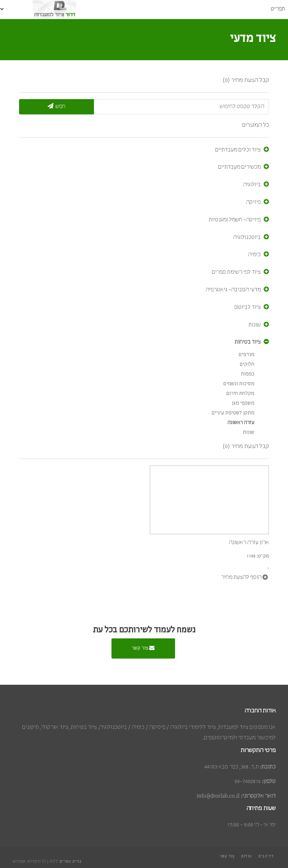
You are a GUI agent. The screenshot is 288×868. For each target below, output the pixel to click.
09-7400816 (248, 782)
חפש (56, 106)
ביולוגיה (252, 185)
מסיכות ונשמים (239, 384)
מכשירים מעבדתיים (239, 167)
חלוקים (247, 364)
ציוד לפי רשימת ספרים (236, 272)
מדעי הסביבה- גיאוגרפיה (233, 290)
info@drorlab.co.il (218, 796)
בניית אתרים (71, 862)
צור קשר (143, 648)
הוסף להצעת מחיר (244, 577)
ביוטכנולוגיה (247, 237)
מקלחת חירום (240, 394)
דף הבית (266, 856)
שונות (255, 325)
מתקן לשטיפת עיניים (233, 413)
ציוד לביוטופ (247, 307)
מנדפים (246, 355)
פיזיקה (253, 202)
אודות (246, 856)
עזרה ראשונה (241, 423)
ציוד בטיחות (248, 342)
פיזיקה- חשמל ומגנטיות (235, 220)
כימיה (254, 255)
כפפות (248, 374)
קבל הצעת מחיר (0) (246, 80)
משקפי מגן (243, 403)
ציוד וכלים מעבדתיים (238, 150)
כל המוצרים (255, 125)
